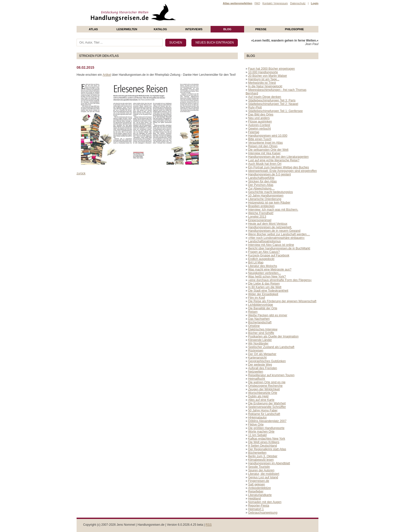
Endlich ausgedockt (261, 259)
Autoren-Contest (259, 125)
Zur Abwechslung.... (261, 188)
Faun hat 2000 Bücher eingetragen (271, 69)
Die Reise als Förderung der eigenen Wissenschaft (282, 301)
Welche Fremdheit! (261, 213)
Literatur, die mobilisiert (264, 474)
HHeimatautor (257, 417)
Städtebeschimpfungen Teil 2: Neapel (273, 104)
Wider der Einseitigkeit (263, 294)
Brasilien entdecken (261, 206)
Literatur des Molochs (263, 266)
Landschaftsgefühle (261, 178)
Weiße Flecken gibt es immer (268, 315)
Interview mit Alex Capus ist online (271, 245)
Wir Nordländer (258, 344)
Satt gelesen (257, 484)
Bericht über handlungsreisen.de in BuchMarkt (279, 248)
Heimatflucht (257, 379)
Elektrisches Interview (263, 329)
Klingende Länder (260, 340)
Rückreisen (256, 351)
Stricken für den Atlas (262, 181)
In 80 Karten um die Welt (265, 287)
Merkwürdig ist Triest (262, 83)
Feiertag (254, 132)
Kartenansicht (257, 358)
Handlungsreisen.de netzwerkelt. (270, 227)
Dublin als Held (258, 396)
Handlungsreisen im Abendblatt (269, 463)
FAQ (257, 3)
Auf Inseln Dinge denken (265, 97)
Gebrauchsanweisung (263, 513)
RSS (209, 525)
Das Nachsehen (259, 319)
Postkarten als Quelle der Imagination (273, 336)
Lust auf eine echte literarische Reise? (274, 160)
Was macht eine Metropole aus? (270, 270)
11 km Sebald (257, 435)
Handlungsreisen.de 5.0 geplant (269, 174)
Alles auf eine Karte (261, 400)
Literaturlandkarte (260, 495)
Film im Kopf (257, 298)
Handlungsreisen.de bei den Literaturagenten (278, 157)
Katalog (160, 29)
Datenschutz (298, 3)
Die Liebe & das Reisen (264, 284)
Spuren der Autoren (261, 470)
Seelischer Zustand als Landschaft (271, 347)
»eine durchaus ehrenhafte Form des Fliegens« (280, 280)
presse (261, 29)
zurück (81, 173)
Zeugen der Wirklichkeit (264, 389)
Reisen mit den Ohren (263, 146)
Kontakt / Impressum (275, 3)
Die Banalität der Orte (263, 308)
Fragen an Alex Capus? (264, 252)
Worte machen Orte (261, 432)
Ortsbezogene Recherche (265, 386)
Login (315, 3)
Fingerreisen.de (259, 481)
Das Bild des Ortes (261, 115)
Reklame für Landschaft (264, 414)
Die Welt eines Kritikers (264, 442)
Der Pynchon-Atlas (261, 185)
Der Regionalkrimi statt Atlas (267, 449)
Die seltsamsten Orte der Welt (268, 150)
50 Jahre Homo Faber (263, 410)
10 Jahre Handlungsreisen (266, 196)
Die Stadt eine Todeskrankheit (268, 291)
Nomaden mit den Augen (265, 502)
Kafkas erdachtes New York (267, 439)
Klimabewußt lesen (261, 460)
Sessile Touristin (259, 467)
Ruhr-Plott (255, 107)
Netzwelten (256, 372)
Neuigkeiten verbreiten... (265, 273)
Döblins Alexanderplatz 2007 (267, 421)
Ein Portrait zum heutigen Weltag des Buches (278, 167)
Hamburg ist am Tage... (264, 79)
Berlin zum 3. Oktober (263, 456)
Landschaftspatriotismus (264, 241)
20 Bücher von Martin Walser (268, 76)
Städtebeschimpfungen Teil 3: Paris (272, 100)
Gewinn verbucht (259, 129)
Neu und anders (259, 118)
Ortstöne (254, 326)
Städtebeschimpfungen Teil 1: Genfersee (275, 111)
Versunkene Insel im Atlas (265, 143)
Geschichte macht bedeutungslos (270, 192)
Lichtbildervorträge (261, 305)
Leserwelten (127, 29)
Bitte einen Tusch (260, 139)
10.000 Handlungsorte (263, 72)
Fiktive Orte (256, 425)
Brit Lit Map (256, 262)
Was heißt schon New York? (267, 277)
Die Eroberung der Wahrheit (267, 403)
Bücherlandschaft (260, 322)
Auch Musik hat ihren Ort (265, 164)
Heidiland (254, 499)
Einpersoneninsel (260, 220)
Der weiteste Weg (260, 365)
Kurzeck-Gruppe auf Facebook (269, 255)
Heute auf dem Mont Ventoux (268, 224)
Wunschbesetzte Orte (263, 393)
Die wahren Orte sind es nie (267, 382)
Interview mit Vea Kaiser (264, 153)
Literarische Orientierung (265, 199)
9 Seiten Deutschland (262, 446)
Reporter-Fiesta (259, 506)
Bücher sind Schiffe (261, 333)
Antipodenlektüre (259, 488)
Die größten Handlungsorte (266, 428)
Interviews (194, 29)
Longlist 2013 (257, 217)
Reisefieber (256, 491)
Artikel (107, 75)
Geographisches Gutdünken (267, 361)
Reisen (253, 312)
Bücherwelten (257, 453)
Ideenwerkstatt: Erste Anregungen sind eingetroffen (283, 171)
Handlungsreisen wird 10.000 (268, 136)
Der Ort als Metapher (262, 354)
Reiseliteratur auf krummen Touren (271, 375)
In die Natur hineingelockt (265, 86)
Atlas (93, 29)
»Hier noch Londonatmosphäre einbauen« (276, 238)
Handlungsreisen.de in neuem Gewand (274, 231)
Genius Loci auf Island (263, 477)
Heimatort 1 (256, 509)
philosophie (294, 29)
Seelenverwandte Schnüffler (267, 407)
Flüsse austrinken (260, 122)
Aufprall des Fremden (263, 368)
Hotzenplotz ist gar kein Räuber (269, 203)
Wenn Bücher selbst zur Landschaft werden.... (279, 234)
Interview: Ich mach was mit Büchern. (273, 210)
